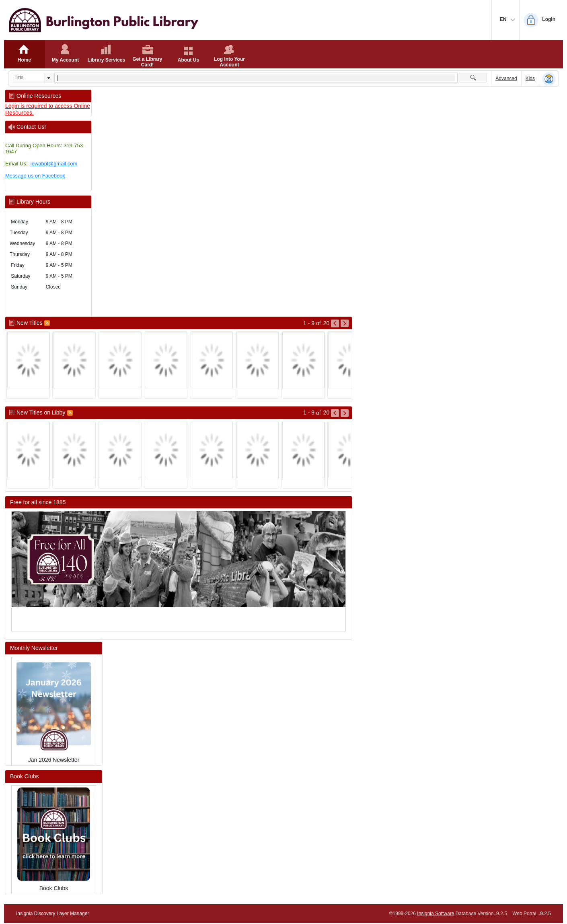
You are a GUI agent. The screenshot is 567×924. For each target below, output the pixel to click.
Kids (530, 78)
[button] (48, 78)
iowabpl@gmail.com (54, 164)
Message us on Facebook (35, 176)
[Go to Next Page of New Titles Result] (345, 324)
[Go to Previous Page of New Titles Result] (335, 324)
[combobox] (28, 78)
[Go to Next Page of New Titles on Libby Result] (345, 413)
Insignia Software (436, 914)
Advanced (506, 78)
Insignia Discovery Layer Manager (52, 914)
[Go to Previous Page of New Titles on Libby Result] (335, 413)
